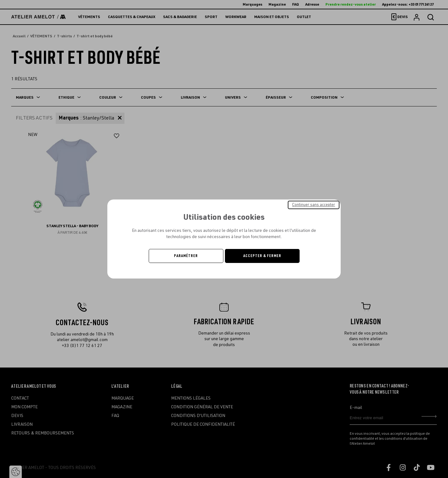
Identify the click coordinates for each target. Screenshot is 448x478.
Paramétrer (186, 256)
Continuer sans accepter (314, 205)
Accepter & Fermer (262, 256)
